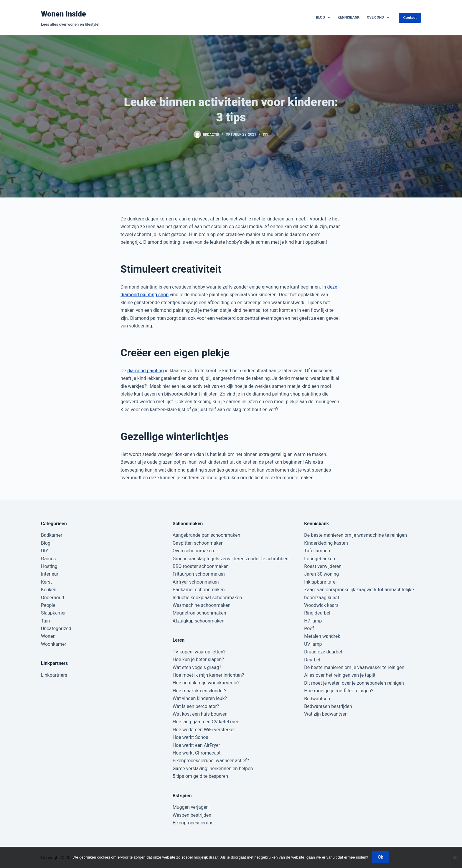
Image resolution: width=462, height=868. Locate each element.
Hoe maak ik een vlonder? (199, 691)
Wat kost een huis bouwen (200, 714)
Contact (410, 18)
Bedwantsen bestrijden (328, 706)
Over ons (379, 18)
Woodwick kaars (321, 605)
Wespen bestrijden (192, 815)
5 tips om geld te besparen (200, 776)
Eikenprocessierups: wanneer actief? (211, 761)
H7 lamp (313, 621)
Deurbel (312, 660)
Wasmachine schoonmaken (202, 605)
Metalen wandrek (322, 636)
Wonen (48, 636)
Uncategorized (56, 629)
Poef (309, 629)
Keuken (49, 590)
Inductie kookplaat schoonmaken (207, 598)
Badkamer (52, 535)
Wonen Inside (63, 14)
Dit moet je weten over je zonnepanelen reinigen (354, 683)
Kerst (46, 582)
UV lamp (313, 644)
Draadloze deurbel (323, 652)
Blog (324, 18)
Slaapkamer (53, 613)
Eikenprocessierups (193, 823)
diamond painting (146, 371)
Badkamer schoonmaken (199, 590)
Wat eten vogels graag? (197, 667)
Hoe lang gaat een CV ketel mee (206, 722)
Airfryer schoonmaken (196, 582)
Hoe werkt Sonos (190, 737)
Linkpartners (54, 675)
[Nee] (455, 858)
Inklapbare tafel (320, 582)
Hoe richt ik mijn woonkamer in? (206, 683)
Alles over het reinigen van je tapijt (340, 675)
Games (48, 559)
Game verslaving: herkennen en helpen (213, 769)
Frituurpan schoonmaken (199, 574)
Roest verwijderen (323, 566)
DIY (265, 134)
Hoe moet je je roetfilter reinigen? (339, 691)
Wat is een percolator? (196, 706)
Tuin (45, 621)
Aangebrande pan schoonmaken (207, 535)
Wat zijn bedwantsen (326, 714)
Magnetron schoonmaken (199, 613)
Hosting (49, 566)
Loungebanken (320, 559)
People (48, 605)
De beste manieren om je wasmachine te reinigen (355, 535)
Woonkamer (54, 644)
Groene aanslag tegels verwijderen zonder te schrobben (231, 559)
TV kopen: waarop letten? (199, 652)
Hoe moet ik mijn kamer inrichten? (208, 675)
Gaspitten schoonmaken (198, 543)
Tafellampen (317, 551)
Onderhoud (53, 598)
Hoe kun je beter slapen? (198, 659)
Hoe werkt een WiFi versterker (204, 730)
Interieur (50, 574)
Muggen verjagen (191, 807)
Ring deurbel (317, 613)
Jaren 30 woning (321, 574)
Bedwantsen (317, 699)
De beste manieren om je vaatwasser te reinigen (354, 667)
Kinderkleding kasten (326, 543)
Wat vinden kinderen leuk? (200, 698)
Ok (381, 858)
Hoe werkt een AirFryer (196, 745)
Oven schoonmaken (193, 551)
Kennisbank (349, 17)
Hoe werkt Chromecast (197, 753)
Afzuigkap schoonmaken (199, 621)
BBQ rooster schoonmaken (201, 566)
